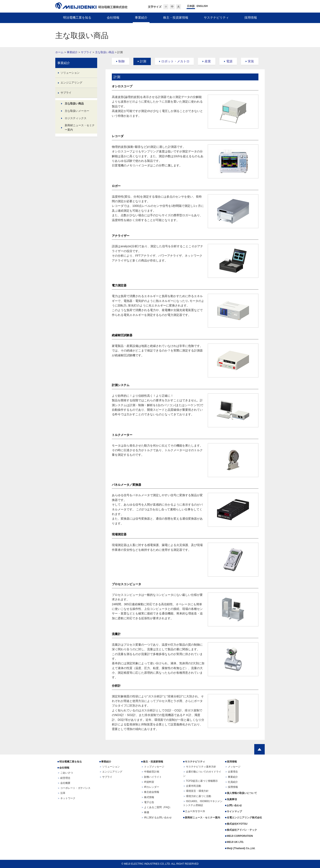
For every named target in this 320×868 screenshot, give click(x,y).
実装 (251, 61)
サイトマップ (234, 811)
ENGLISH (202, 6)
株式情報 (149, 797)
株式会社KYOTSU (237, 824)
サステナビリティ (195, 762)
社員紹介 (233, 782)
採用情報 (232, 762)
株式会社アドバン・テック (242, 830)
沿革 (63, 793)
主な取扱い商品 (105, 52)
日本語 (191, 6)
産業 (208, 61)
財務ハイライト (153, 777)
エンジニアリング (71, 83)
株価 (147, 812)
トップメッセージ (154, 767)
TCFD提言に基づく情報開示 (202, 781)
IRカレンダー (152, 787)
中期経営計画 (152, 772)
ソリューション (70, 73)
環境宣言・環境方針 (197, 791)
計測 (143, 61)
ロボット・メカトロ (175, 61)
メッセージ (234, 767)
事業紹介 (72, 52)
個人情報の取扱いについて (242, 793)
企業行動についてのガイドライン (202, 774)
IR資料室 (149, 782)
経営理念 (65, 778)
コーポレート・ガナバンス (75, 788)
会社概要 (65, 783)
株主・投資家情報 (153, 762)
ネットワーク (68, 798)
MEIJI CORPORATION (240, 836)
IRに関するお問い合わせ (158, 818)
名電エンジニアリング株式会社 (244, 818)
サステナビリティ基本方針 (201, 767)
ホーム (59, 52)
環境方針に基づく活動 (199, 796)
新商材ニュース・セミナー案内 (80, 127)
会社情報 (64, 768)
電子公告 (149, 802)
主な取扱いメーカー (77, 111)
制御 (121, 61)
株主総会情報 (152, 792)
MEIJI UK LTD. (236, 842)
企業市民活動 (194, 786)
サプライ (86, 52)
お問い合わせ (234, 805)
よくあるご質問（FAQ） (158, 807)
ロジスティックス (76, 118)
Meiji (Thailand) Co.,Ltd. (241, 848)
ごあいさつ (67, 773)
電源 (229, 61)
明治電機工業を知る (71, 762)
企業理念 (233, 772)
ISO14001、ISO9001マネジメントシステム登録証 (203, 803)
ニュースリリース (195, 811)
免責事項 (232, 799)
